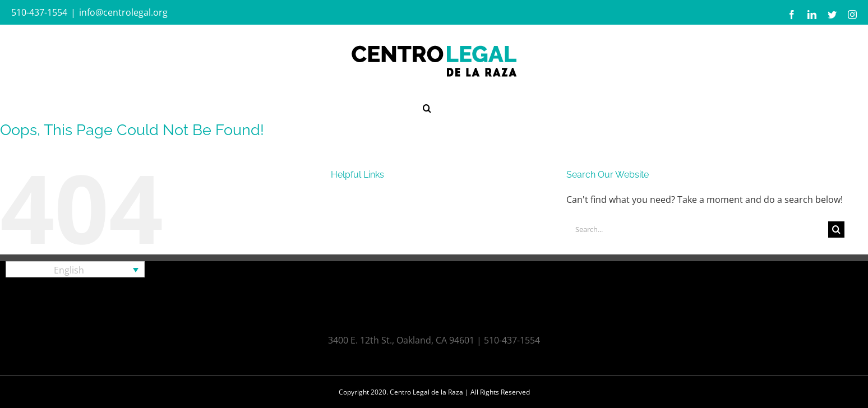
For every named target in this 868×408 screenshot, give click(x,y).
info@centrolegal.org (123, 12)
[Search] (836, 229)
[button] (427, 107)
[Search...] (697, 229)
